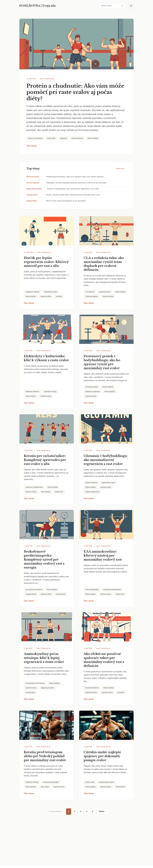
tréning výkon (32, 195)
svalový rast (32, 201)
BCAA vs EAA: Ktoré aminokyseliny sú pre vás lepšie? (66, 201)
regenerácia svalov (34, 189)
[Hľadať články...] (112, 6)
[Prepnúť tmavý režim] (131, 6)
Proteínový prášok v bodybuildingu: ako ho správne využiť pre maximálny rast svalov (102, 362)
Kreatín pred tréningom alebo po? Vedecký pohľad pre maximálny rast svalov (45, 756)
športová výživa (33, 177)
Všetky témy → (121, 169)
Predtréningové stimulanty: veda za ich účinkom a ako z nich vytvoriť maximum (75, 177)
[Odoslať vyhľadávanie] (122, 6)
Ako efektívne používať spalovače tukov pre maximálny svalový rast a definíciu (104, 660)
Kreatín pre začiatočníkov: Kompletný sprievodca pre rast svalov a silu (45, 460)
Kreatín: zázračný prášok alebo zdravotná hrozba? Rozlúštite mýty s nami (73, 195)
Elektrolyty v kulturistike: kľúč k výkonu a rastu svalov (46, 358)
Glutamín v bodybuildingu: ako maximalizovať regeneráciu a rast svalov (73, 189)
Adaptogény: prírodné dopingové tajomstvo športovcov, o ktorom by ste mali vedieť (76, 183)
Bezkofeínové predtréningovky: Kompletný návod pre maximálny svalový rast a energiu (44, 559)
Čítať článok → (33, 146)
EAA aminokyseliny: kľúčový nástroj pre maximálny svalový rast (103, 555)
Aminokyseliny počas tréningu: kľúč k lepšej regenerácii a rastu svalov (44, 658)
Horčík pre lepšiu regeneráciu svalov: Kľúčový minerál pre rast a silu (46, 262)
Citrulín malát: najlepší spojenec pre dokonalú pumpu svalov (102, 756)
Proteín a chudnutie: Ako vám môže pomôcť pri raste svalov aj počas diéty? (75, 92)
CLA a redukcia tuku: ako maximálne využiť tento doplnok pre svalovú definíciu (104, 264)
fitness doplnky (33, 183)
